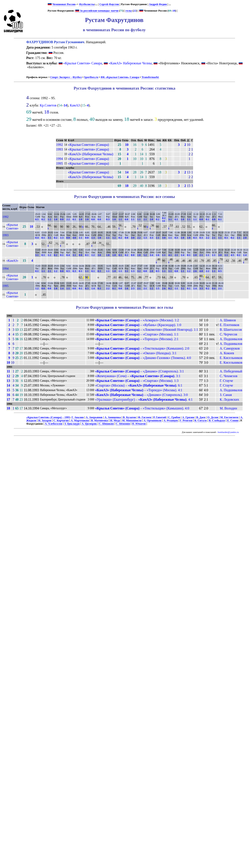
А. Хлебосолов (54, 424)
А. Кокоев (227, 353)
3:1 (170, 219)
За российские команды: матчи (97, 11)
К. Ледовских (229, 399)
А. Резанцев (171, 421)
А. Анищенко (113, 417)
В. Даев (201, 417)
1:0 (55, 219)
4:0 (214, 219)
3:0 (133, 238)
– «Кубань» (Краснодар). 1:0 (138, 325)
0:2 (43, 219)
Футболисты (87, 4)
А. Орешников (153, 421)
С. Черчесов (229, 334)
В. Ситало (201, 421)
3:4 (151, 255)
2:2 (68, 219)
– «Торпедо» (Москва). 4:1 (139, 390)
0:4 (37, 238)
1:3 (62, 238)
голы (129, 11)
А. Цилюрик (89, 424)
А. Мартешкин (80, 421)
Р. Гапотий (160, 417)
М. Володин (228, 408)
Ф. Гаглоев (145, 417)
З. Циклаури (72, 424)
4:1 (170, 255)
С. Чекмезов (229, 376)
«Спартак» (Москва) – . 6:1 (139, 385)
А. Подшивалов (231, 339)
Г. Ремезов (186, 421)
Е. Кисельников (231, 358)
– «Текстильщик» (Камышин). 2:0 (142, 348)
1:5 (157, 288)
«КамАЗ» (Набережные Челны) (91, 154)
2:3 (133, 288)
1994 (60, 159)
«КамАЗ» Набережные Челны (130, 63)
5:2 (145, 255)
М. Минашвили (132, 421)
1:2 (49, 219)
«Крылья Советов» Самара (83, 63)
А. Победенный (231, 371)
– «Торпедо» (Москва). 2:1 (137, 339)
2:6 (195, 271)
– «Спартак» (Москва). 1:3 (137, 381)
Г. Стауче (226, 381)
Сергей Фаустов (109, 4)
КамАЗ (75, 105)
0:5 (37, 219)
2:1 (145, 219)
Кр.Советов (48, 105)
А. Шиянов (228, 320)
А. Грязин (188, 417)
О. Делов (213, 417)
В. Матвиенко (100, 421)
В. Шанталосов (231, 330)
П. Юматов (139, 424)
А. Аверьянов (94, 417)
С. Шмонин (123, 424)
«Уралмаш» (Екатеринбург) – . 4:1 (144, 399)
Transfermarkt (150, 77)
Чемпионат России (64, 4)
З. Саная (226, 395)
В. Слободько (217, 421)
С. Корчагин (61, 421)
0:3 (108, 219)
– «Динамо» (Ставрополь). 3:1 (140, 371)
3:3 (151, 238)
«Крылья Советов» (12, 227)
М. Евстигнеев (229, 417)
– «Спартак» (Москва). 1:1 (137, 334)
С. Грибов (174, 417)
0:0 (62, 219)
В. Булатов (130, 417)
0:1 (74, 219)
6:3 (87, 288)
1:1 (120, 219)
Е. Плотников (230, 325)
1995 (60, 163)
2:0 (151, 219)
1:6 (157, 255)
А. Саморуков (230, 348)
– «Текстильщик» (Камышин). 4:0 (142, 408)
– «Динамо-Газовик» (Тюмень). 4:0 (143, 358)
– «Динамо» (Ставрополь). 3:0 (141, 395)
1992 (60, 145)
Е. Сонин (233, 421)
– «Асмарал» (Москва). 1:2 (137, 320)
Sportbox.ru (91, 77)
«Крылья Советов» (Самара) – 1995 (48, 417)
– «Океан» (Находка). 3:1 (136, 353)
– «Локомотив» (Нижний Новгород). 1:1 (147, 330)
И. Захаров (45, 421)
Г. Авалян (78, 417)
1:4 (182, 255)
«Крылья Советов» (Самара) (88, 145)
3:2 (139, 271)
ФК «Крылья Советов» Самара (120, 77)
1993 (60, 149)
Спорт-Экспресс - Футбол (66, 77)
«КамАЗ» (12, 261)
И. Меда (115, 421)
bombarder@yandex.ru (228, 432)
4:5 (232, 255)
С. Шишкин (106, 424)
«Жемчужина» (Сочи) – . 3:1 (138, 376)
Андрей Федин (158, 4)
